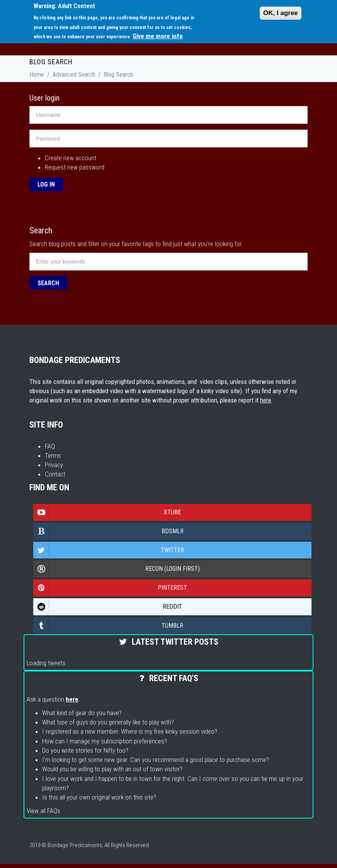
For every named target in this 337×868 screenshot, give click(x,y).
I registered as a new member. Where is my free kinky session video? (130, 731)
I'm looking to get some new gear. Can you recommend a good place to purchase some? (156, 760)
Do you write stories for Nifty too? (85, 750)
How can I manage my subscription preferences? (105, 741)
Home (37, 74)
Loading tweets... (48, 663)
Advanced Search (74, 74)
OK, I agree (281, 13)
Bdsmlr (109, 531)
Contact (55, 474)
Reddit (108, 607)
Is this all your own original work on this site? (99, 797)
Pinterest (110, 588)
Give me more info (158, 36)
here (266, 400)
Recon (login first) (117, 569)
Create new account (71, 158)
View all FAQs (43, 811)
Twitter (109, 550)
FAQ (50, 446)
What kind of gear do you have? (82, 713)
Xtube (107, 512)
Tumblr (108, 626)
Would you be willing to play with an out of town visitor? (112, 769)
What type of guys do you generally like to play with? (108, 722)
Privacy (54, 465)
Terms (53, 455)
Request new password (75, 167)
